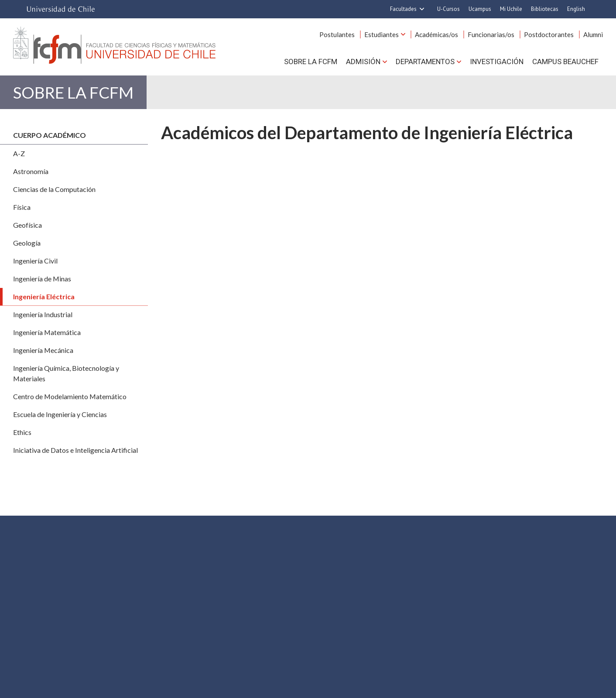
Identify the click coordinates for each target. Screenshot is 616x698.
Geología (27, 243)
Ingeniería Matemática (47, 332)
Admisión (363, 62)
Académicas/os (436, 34)
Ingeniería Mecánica (43, 350)
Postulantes (337, 34)
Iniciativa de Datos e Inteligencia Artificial (75, 450)
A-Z (19, 153)
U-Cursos (448, 9)
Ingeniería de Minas (42, 279)
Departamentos (425, 62)
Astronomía (31, 171)
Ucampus (480, 9)
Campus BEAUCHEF (565, 62)
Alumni (593, 34)
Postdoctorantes (549, 34)
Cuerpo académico (50, 135)
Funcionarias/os (491, 34)
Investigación (497, 62)
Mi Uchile (511, 9)
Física (22, 207)
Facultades (403, 9)
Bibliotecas (545, 9)
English (576, 9)
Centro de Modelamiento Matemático (70, 396)
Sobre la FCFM (311, 62)
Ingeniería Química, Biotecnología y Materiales (66, 373)
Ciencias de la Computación (54, 189)
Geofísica (27, 225)
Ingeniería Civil (35, 261)
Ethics (22, 432)
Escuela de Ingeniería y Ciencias (60, 414)
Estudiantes (382, 34)
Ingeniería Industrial (43, 314)
